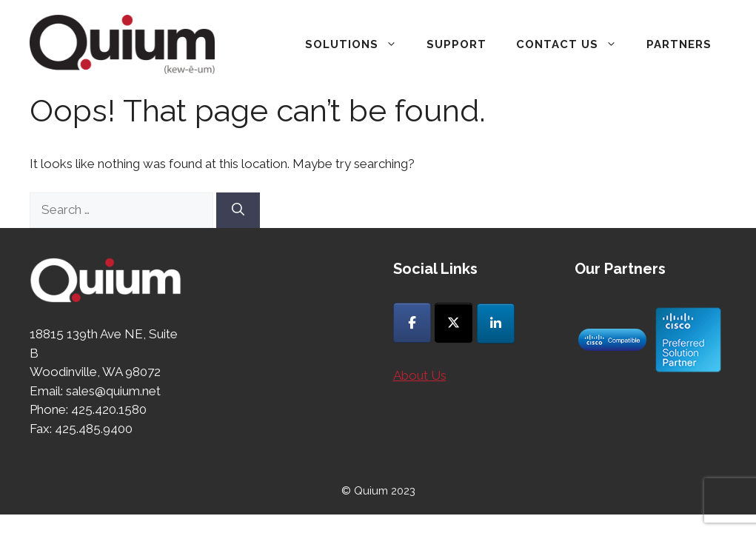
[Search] (238, 210)
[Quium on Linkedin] (496, 324)
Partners (679, 44)
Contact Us (574, 44)
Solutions (358, 44)
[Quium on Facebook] (412, 323)
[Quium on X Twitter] (454, 323)
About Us (420, 375)
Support (456, 44)
